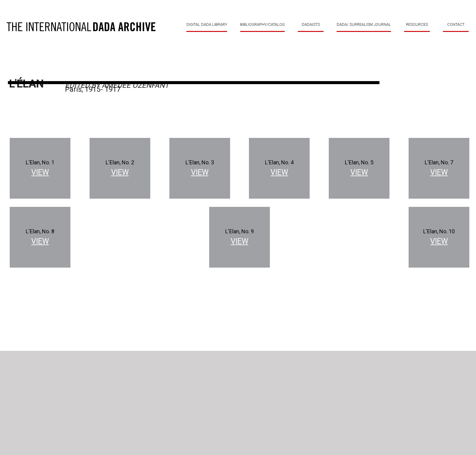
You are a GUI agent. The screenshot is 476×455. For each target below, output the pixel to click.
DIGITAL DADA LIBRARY (207, 24)
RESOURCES (417, 24)
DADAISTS (311, 24)
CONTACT (456, 24)
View (40, 172)
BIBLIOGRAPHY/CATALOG (262, 24)
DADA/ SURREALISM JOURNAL (364, 24)
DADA (81, 27)
